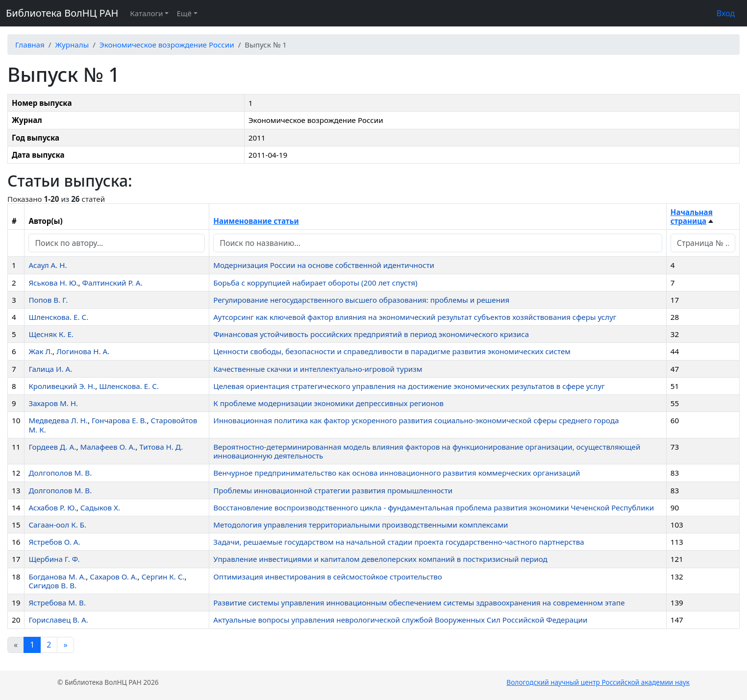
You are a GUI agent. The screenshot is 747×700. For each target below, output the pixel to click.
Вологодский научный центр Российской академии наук (598, 682)
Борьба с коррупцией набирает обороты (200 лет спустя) (315, 283)
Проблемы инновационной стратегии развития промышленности (333, 490)
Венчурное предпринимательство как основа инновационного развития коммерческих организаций (397, 473)
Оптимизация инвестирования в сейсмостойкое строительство (328, 577)
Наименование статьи (256, 221)
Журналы (72, 45)
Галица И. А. (50, 369)
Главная (30, 45)
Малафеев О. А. (108, 447)
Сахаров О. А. (113, 577)
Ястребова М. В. (57, 603)
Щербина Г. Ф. (54, 559)
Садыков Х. (100, 507)
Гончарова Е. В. (119, 420)
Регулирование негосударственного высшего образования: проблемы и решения (361, 300)
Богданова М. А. (57, 577)
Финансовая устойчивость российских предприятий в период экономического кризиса (371, 334)
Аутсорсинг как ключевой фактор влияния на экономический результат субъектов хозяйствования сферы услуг (415, 317)
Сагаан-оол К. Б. (57, 525)
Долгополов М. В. (60, 473)
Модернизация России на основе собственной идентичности (324, 265)
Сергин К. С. (163, 577)
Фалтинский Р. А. (112, 283)
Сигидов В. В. (52, 585)
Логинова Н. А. (83, 351)
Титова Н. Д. (161, 447)
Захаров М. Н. (53, 403)
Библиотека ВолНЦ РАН (62, 13)
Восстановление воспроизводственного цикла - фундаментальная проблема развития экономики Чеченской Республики (434, 507)
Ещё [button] (184, 13)
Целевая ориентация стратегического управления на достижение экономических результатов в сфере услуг (409, 386)
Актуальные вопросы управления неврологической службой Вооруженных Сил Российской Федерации (400, 620)
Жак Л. (40, 351)
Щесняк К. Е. (51, 334)
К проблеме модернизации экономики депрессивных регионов (328, 403)
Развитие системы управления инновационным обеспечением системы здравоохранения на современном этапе (419, 603)
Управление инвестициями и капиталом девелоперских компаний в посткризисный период (380, 559)
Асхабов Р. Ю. (52, 507)
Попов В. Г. (48, 300)
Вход (726, 13)
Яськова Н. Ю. (53, 283)
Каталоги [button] (146, 13)
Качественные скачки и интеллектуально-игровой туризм (318, 369)
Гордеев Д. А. (52, 447)
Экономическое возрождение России (167, 45)
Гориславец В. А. (58, 620)
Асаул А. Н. (48, 265)
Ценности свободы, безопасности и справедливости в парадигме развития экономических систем (392, 351)
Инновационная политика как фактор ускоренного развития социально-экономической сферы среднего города (416, 420)
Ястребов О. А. (54, 542)
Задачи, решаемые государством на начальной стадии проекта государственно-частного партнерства (399, 542)
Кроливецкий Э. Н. (62, 386)
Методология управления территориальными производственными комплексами (361, 525)
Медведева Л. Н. (58, 420)
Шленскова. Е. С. (58, 317)
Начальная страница (692, 217)
